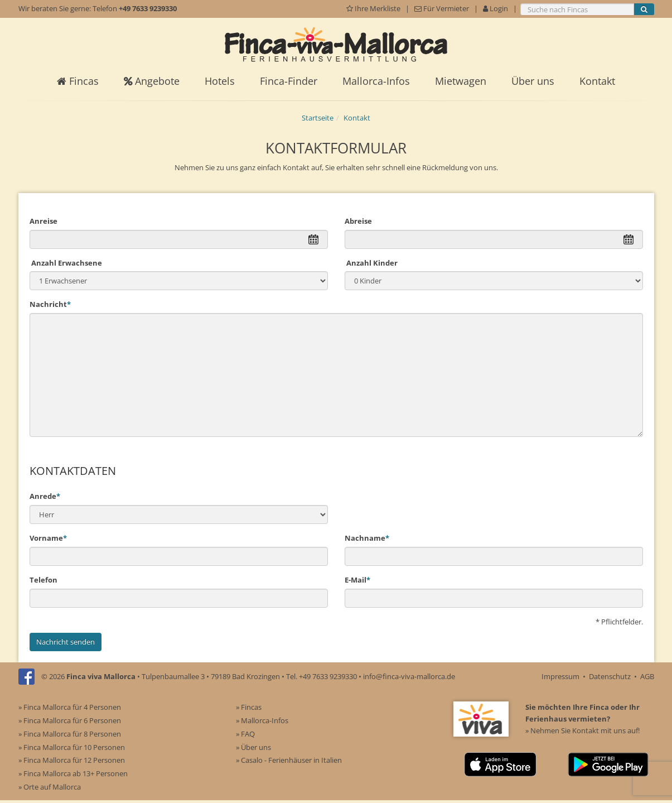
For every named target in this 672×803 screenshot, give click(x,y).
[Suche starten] (644, 9)
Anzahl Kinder (371, 263)
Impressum (560, 676)
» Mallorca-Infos (262, 720)
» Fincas (249, 707)
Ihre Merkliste (374, 8)
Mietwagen (461, 81)
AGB (647, 676)
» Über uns (253, 747)
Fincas (78, 81)
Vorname (48, 538)
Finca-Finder (289, 81)
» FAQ (245, 734)
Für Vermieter (442, 8)
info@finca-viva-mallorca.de (409, 676)
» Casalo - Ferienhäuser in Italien (289, 760)
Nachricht (50, 304)
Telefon (43, 580)
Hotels (220, 81)
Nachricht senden (66, 642)
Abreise (358, 221)
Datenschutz (610, 676)
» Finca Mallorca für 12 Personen (72, 760)
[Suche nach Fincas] (577, 9)
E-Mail (357, 580)
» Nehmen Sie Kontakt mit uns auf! (582, 730)
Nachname (367, 538)
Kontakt (597, 81)
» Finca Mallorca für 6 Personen (70, 720)
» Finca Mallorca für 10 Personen (72, 747)
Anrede (45, 496)
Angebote (152, 81)
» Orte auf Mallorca (50, 787)
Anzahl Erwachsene (66, 263)
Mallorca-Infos (376, 81)
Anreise (43, 221)
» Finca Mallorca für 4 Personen (70, 707)
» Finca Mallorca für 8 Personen (70, 734)
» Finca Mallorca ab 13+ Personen (73, 773)
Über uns (533, 81)
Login (495, 8)
